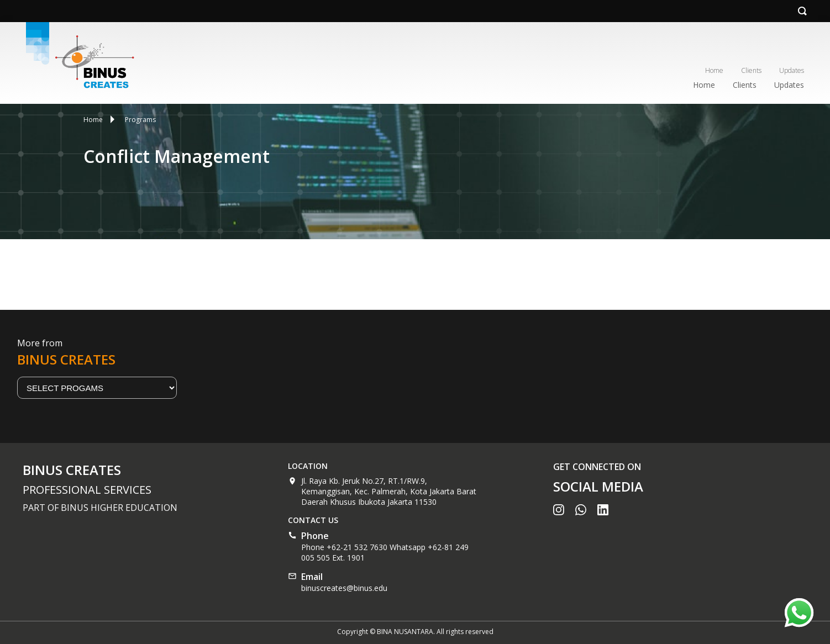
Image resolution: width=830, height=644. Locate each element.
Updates (792, 70)
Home (714, 70)
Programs (140, 120)
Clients (751, 70)
